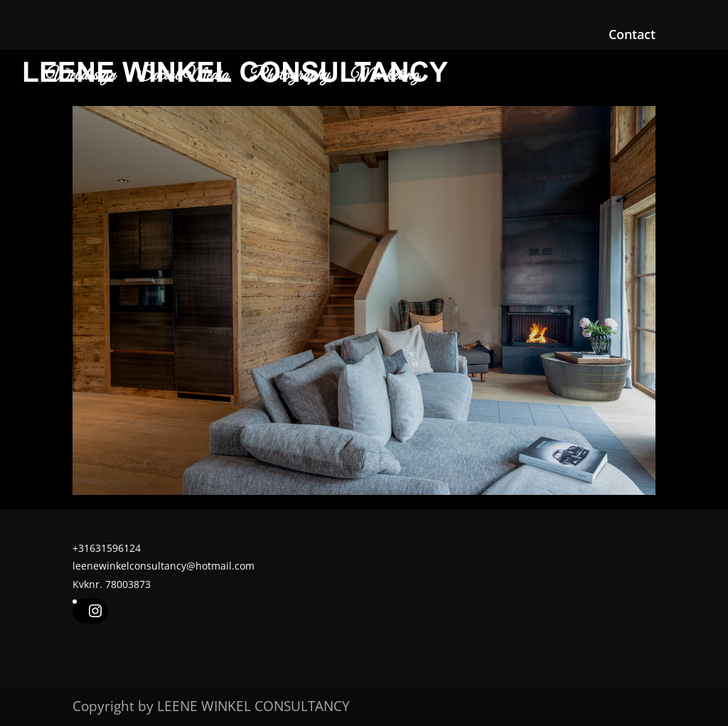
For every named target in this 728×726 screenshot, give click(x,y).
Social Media (183, 79)
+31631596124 (107, 548)
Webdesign (81, 79)
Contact (632, 35)
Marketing (385, 79)
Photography (290, 79)
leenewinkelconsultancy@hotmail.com (164, 566)
